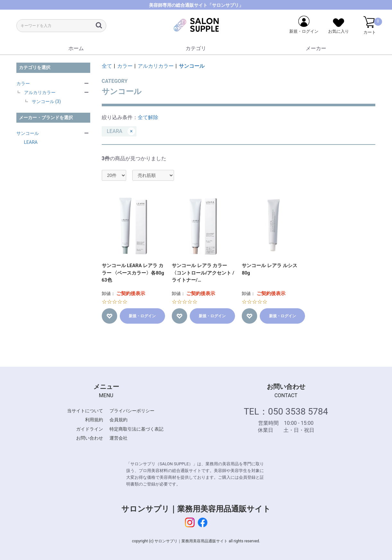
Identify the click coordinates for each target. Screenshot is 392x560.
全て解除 (148, 117)
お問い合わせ (90, 438)
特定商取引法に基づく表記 (136, 429)
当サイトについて (85, 411)
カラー (23, 83)
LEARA (31, 142)
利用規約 (94, 420)
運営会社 (118, 438)
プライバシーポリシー (132, 411)
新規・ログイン (142, 316)
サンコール (28, 133)
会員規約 (118, 420)
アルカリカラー (40, 92)
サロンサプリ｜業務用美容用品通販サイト (196, 509)
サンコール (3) (46, 101)
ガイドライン (90, 429)
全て (107, 66)
